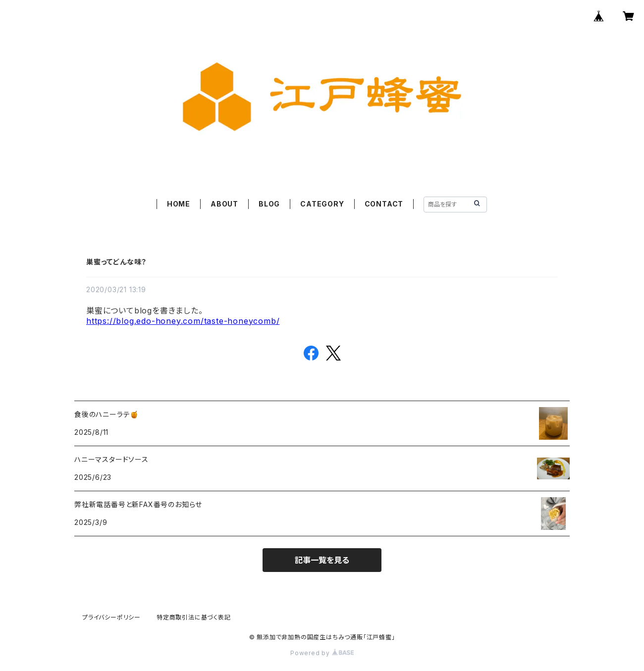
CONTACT (384, 204)
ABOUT (224, 204)
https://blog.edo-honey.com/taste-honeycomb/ (183, 321)
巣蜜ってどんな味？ (116, 262)
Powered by (322, 653)
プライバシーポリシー (111, 617)
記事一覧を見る (322, 560)
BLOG (269, 204)
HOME (179, 204)
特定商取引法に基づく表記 (194, 617)
